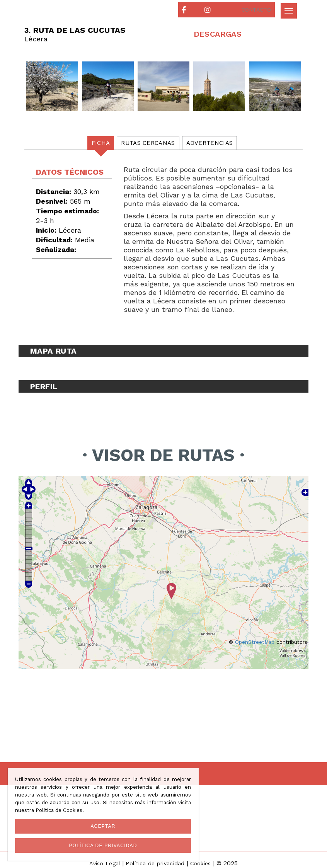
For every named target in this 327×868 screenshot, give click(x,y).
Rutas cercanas (148, 143)
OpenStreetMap (255, 642)
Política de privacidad (155, 863)
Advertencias (210, 143)
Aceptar (103, 826)
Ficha (101, 143)
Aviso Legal (105, 863)
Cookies (201, 863)
